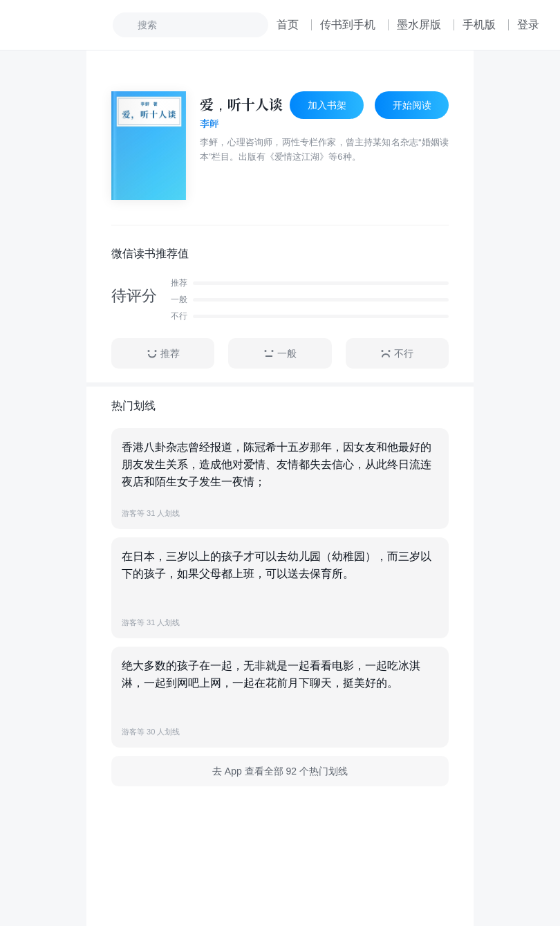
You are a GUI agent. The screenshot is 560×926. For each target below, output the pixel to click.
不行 (397, 354)
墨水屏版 (419, 25)
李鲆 (209, 124)
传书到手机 (348, 25)
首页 (288, 25)
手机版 (479, 25)
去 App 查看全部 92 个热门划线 (280, 771)
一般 (280, 354)
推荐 (163, 354)
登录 (528, 25)
